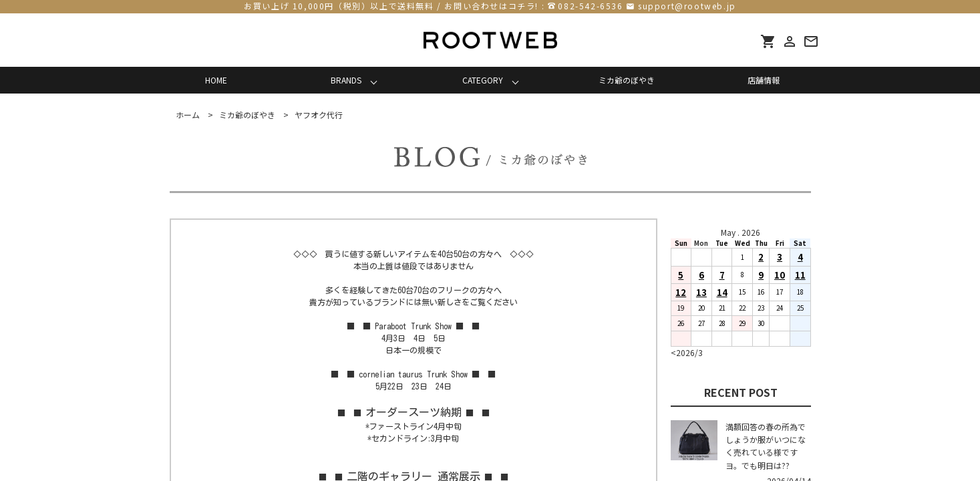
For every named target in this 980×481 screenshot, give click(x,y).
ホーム (188, 115)
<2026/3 (687, 352)
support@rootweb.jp (687, 6)
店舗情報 (764, 80)
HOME (216, 80)
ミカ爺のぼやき (627, 80)
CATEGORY (483, 80)
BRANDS (346, 80)
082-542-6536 (590, 6)
